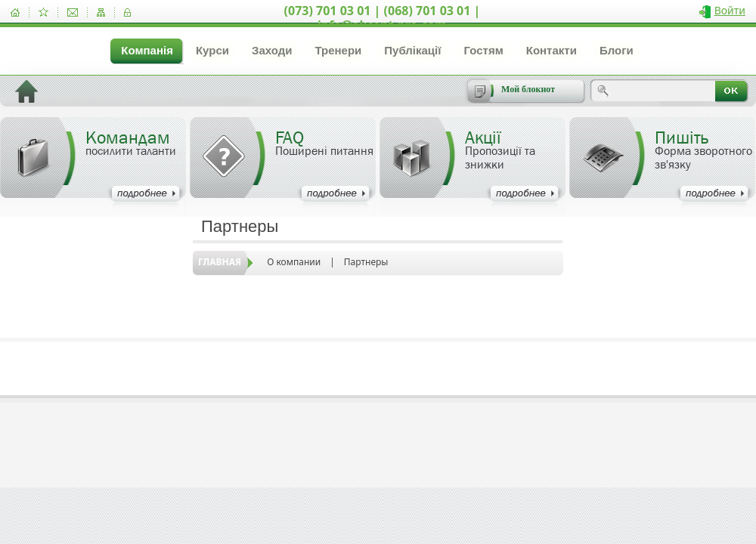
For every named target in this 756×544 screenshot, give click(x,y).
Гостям (483, 50)
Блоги (617, 50)
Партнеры (366, 262)
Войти (730, 10)
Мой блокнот (528, 89)
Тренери (338, 50)
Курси (212, 50)
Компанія (147, 50)
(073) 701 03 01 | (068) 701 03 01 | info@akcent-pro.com (383, 18)
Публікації (412, 50)
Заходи (272, 50)
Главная (220, 262)
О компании (294, 262)
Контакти (552, 50)
